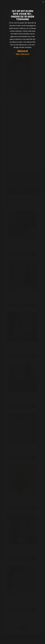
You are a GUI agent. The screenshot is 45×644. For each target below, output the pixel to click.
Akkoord (22, 51)
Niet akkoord (22, 54)
